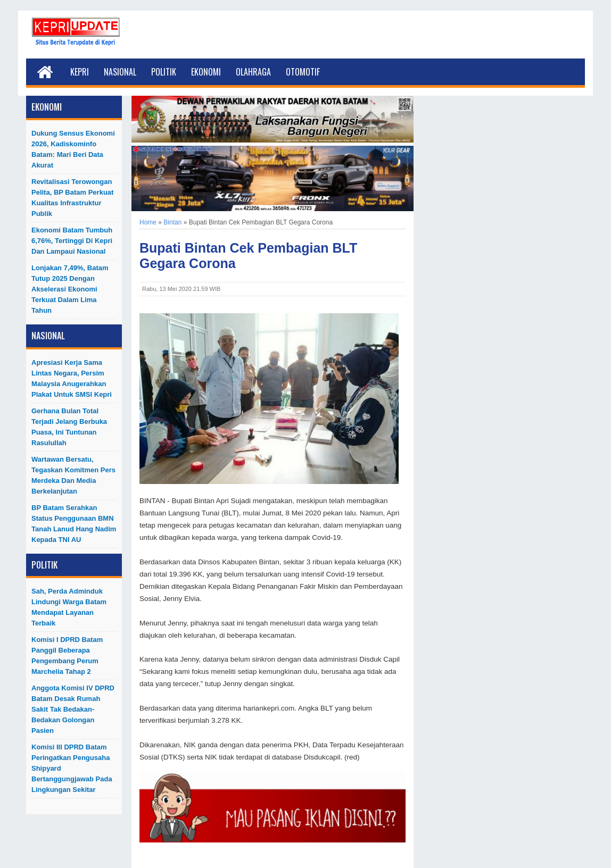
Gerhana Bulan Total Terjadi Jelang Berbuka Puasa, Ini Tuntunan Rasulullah (69, 427)
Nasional (120, 72)
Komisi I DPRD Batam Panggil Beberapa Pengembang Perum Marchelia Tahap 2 (67, 656)
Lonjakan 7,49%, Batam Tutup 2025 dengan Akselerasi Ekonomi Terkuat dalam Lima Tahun (70, 289)
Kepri (80, 72)
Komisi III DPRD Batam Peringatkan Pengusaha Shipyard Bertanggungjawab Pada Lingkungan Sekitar (72, 768)
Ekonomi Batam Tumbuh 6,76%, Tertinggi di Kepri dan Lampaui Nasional (72, 241)
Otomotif (303, 72)
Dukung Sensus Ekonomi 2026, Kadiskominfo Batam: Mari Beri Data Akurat (73, 149)
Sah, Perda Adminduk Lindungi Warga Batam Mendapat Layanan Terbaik (69, 607)
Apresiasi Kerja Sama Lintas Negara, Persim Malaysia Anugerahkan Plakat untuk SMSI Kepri (72, 378)
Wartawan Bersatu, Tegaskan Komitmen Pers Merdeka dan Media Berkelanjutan (73, 475)
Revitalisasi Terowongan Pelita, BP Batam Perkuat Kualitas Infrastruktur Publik (72, 198)
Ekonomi (206, 72)
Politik (164, 72)
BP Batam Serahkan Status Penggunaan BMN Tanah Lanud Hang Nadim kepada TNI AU (74, 524)
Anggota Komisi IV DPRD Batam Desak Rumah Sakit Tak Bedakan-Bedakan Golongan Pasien (73, 709)
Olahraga (253, 72)
